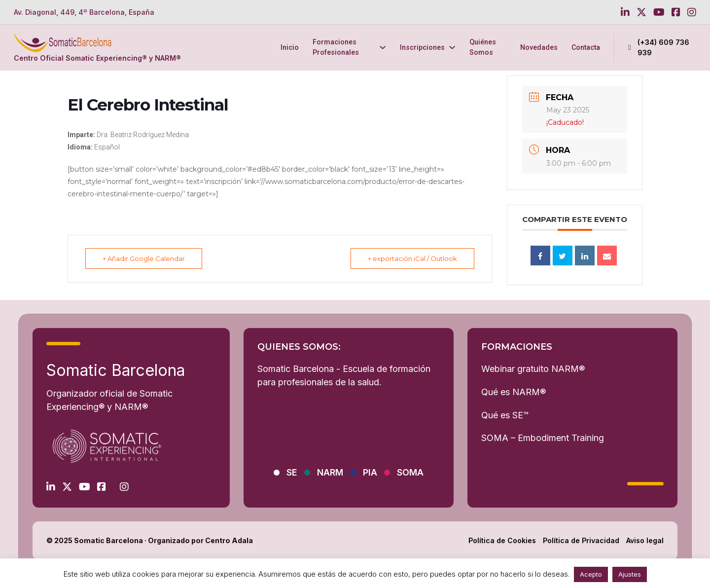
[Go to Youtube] (659, 12)
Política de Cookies (502, 540)
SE (292, 472)
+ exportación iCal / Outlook (412, 258)
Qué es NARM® (514, 392)
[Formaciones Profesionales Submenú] (383, 47)
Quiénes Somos (483, 47)
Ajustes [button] (630, 574)
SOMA (410, 472)
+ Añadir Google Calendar (144, 258)
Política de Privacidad (581, 540)
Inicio (290, 47)
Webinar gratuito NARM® (533, 369)
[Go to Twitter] (641, 12)
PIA (370, 472)
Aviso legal (645, 540)
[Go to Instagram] (692, 12)
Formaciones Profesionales (336, 47)
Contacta (586, 47)
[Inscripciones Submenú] (452, 47)
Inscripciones (422, 47)
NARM (330, 472)
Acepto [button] (591, 574)
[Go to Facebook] (676, 12)
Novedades (539, 47)
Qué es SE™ (505, 415)
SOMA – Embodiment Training (543, 438)
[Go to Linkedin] (625, 12)
